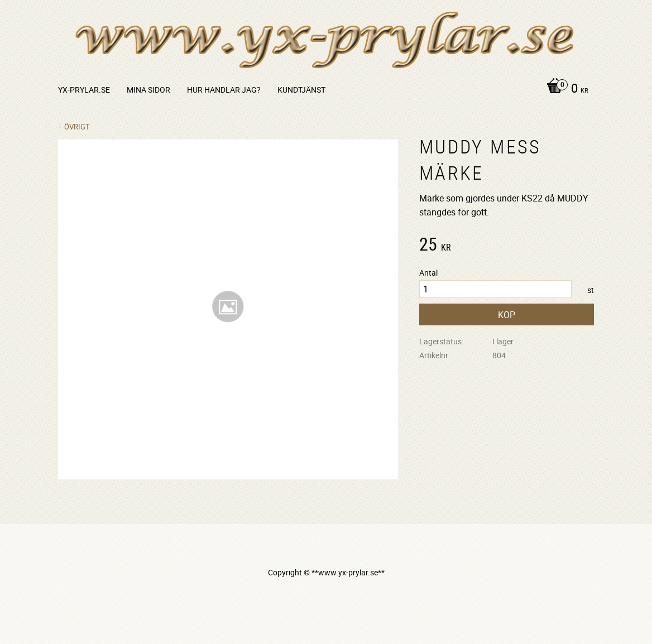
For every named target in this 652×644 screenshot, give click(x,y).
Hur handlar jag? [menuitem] (224, 90)
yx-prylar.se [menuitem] (84, 90)
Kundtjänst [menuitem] (301, 90)
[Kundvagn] (565, 89)
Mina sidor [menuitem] (148, 90)
